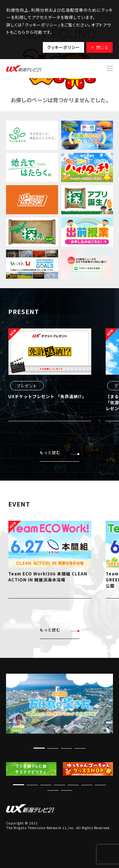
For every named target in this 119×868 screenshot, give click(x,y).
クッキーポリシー (63, 47)
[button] (39, 748)
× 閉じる (99, 47)
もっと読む (60, 453)
